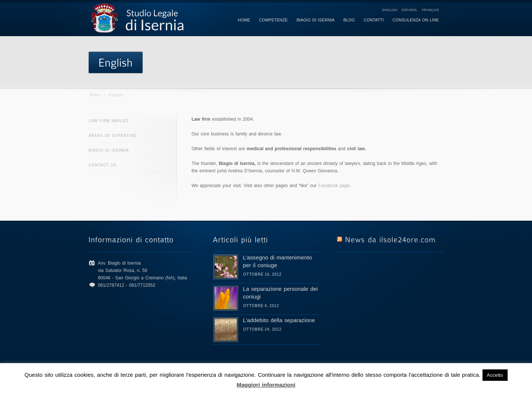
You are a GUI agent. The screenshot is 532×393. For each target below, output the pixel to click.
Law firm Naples (109, 121)
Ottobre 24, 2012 (263, 329)
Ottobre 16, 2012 (263, 274)
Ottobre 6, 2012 (261, 306)
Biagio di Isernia (109, 150)
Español (410, 10)
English (390, 10)
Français (430, 10)
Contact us (103, 165)
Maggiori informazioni (266, 385)
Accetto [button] (495, 375)
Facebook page (334, 186)
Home (95, 95)
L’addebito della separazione (279, 320)
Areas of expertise (112, 136)
